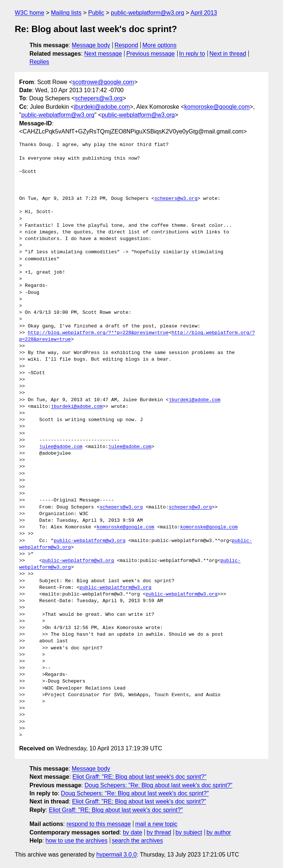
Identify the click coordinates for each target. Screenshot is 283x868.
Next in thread (228, 54)
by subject (189, 832)
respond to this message (98, 824)
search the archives (138, 841)
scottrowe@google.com (103, 82)
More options (160, 45)
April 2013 (204, 13)
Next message (103, 54)
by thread (159, 832)
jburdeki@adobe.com (102, 107)
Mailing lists (66, 13)
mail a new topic (156, 824)
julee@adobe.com (61, 447)
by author (219, 832)
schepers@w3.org (99, 98)
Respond (126, 45)
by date (132, 832)
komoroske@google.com (217, 107)
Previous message (151, 54)
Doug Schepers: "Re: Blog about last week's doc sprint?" (158, 785)
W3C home (29, 13)
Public (96, 13)
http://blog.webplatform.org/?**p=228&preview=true (98, 333)
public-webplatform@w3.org (148, 13)
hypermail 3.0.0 (116, 855)
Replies (39, 62)
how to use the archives (77, 841)
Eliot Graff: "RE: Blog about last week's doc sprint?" (140, 777)
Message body (91, 45)
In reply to (192, 54)
